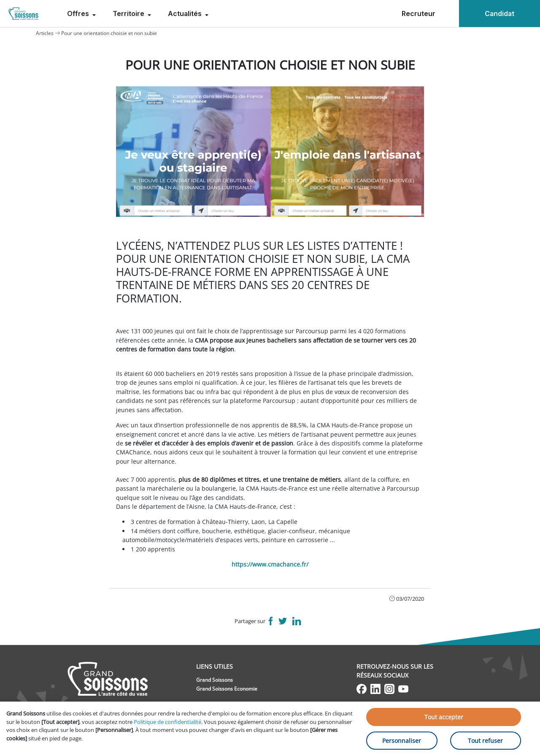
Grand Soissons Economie (227, 689)
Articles (45, 33)
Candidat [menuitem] (499, 13)
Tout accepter (444, 717)
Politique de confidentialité (167, 722)
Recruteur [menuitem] (418, 13)
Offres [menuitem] (79, 13)
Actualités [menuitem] (186, 13)
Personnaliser (402, 741)
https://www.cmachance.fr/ (270, 564)
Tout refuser (485, 741)
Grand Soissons (215, 680)
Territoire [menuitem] (129, 13)
